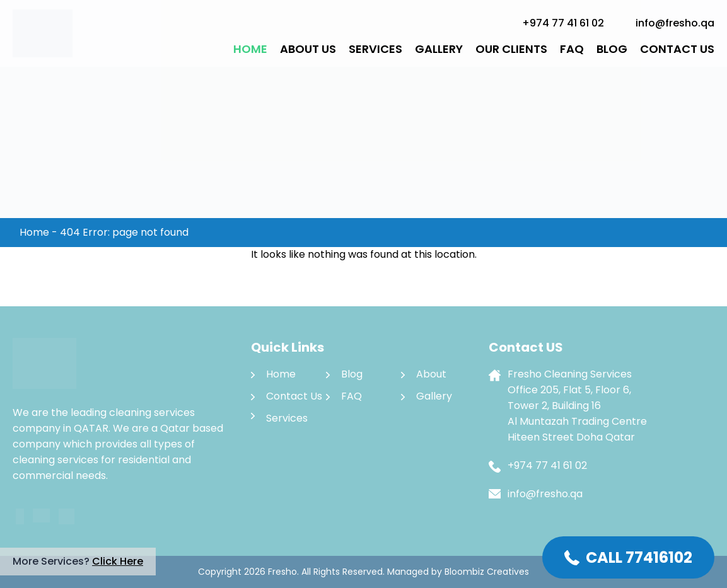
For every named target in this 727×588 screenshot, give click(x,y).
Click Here (118, 561)
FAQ (572, 49)
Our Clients (511, 49)
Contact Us (677, 49)
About (431, 374)
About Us (308, 49)
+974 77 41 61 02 (563, 23)
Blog (612, 49)
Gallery (439, 49)
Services (375, 49)
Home (250, 49)
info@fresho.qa (675, 23)
